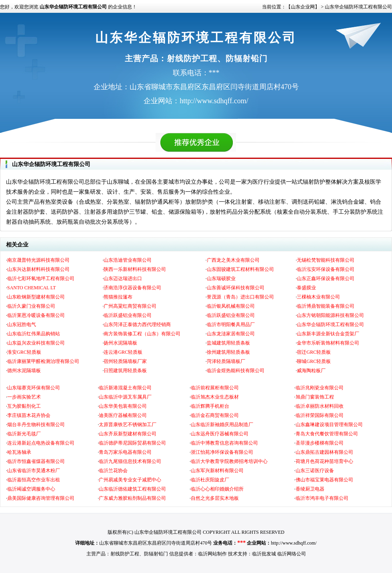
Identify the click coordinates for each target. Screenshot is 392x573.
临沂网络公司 (292, 554)
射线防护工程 (125, 554)
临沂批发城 (264, 554)
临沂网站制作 (212, 554)
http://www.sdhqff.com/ (294, 543)
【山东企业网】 (303, 7)
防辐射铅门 (156, 554)
